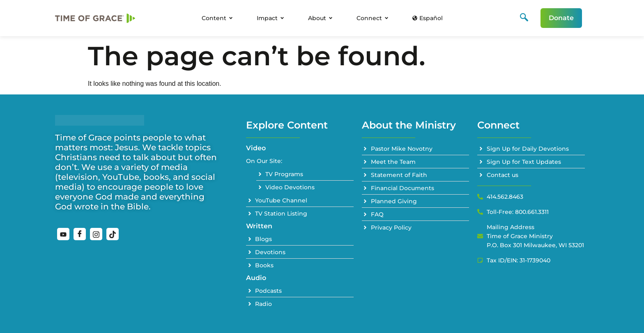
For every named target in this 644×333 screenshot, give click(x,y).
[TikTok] (113, 234)
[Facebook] (80, 234)
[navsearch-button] (524, 18)
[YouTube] (63, 234)
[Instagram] (96, 234)
